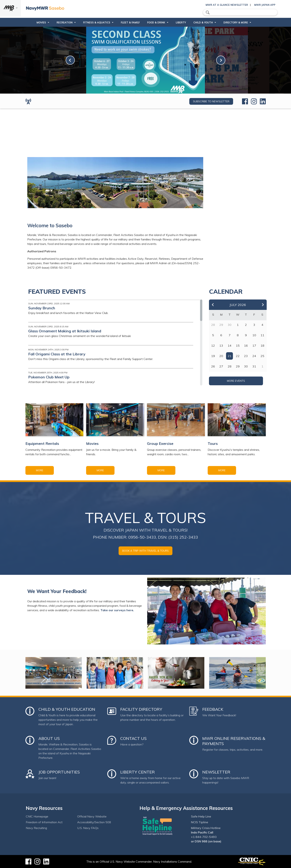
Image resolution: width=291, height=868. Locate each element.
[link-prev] (70, 60)
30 (246, 366)
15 (238, 346)
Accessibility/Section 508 (94, 822)
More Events (236, 381)
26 (213, 366)
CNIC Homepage (37, 816)
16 (246, 346)
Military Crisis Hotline (206, 828)
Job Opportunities (59, 772)
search (208, 12)
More (40, 470)
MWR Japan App (265, 5)
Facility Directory (141, 709)
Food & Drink (156, 22)
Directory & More (236, 22)
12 (213, 346)
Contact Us (133, 738)
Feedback (213, 709)
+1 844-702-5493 (204, 837)
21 (230, 356)
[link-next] (221, 60)
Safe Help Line (201, 816)
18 (262, 346)
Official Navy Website (92, 816)
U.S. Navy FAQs (88, 828)
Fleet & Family (130, 22)
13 (221, 346)
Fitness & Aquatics (97, 22)
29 (238, 366)
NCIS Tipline (200, 822)
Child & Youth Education (67, 709)
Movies (41, 22)
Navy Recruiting (36, 828)
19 (213, 356)
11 (262, 335)
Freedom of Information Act (44, 822)
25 (262, 356)
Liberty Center (138, 772)
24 (254, 356)
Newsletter (216, 772)
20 (221, 356)
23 (246, 356)
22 (238, 356)
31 (254, 366)
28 (230, 366)
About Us (49, 738)
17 (254, 346)
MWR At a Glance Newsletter (227, 5)
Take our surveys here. (117, 610)
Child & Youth (203, 22)
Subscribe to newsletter (211, 101)
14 (230, 346)
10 (254, 335)
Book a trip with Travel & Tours (145, 551)
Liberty (181, 22)
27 (221, 366)
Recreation (65, 22)
